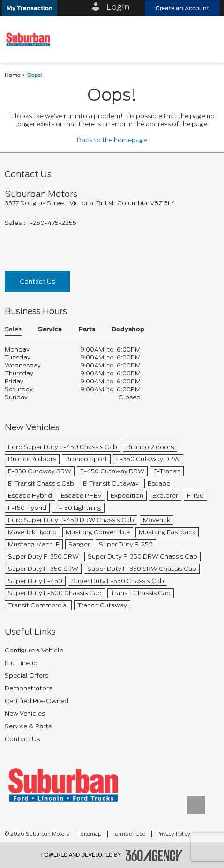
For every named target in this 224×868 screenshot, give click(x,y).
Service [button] (50, 330)
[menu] (208, 40)
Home (13, 75)
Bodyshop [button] (128, 330)
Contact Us (37, 281)
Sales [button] (13, 330)
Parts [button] (87, 330)
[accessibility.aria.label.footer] (154, 855)
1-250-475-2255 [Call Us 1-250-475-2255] (52, 223)
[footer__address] (112, 203)
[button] (30, 8)
